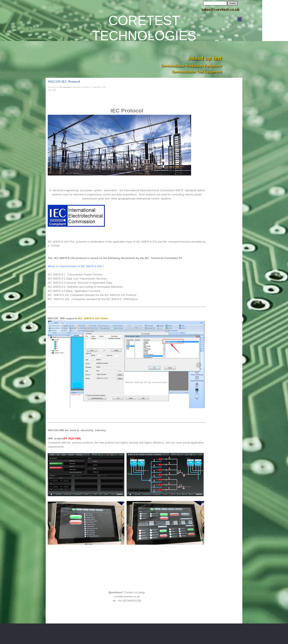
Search (233, 3)
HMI (54, 90)
